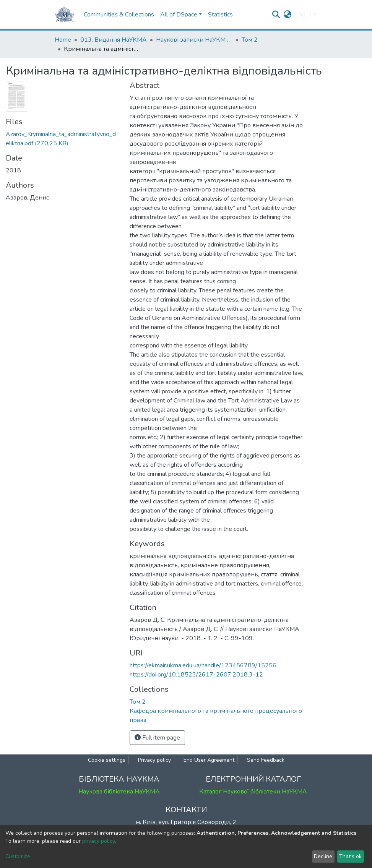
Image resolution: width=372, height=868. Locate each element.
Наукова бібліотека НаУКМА (119, 792)
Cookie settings (107, 760)
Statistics (220, 15)
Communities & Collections (119, 15)
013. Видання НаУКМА (114, 40)
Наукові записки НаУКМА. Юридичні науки (194, 40)
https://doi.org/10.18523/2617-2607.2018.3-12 (196, 675)
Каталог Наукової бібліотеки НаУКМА (253, 792)
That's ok (350, 856)
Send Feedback (266, 760)
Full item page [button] (157, 738)
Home (63, 40)
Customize (18, 856)
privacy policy (98, 841)
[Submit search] (276, 15)
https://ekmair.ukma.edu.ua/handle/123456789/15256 (203, 665)
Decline (323, 856)
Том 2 (250, 40)
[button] (287, 15)
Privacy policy (154, 760)
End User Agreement (209, 760)
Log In (303, 15)
